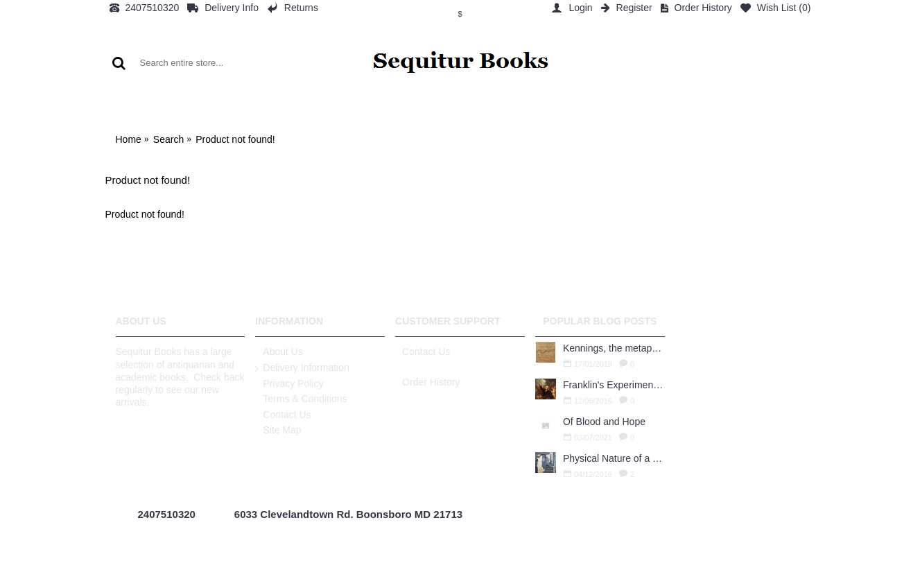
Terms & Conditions (301, 399)
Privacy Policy (289, 384)
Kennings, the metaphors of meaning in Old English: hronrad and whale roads (614, 348)
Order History (427, 382)
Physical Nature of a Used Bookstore (614, 458)
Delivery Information (302, 368)
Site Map (278, 431)
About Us (279, 352)
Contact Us (283, 415)
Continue (787, 257)
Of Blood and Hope (604, 422)
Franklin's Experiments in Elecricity (614, 385)
